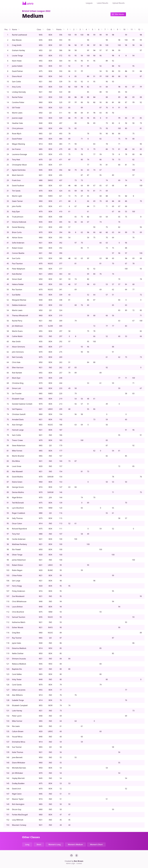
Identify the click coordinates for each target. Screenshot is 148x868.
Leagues (89, 3)
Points (61, 29)
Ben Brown (79, 861)
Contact (79, 863)
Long (27, 844)
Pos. (8, 29)
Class (41, 29)
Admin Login (71, 863)
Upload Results (118, 3)
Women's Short (96, 844)
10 (126, 29)
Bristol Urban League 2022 (36, 11)
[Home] (28, 3)
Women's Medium (75, 844)
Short (39, 844)
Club (50, 29)
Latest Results (102, 3)
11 (133, 29)
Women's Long (54, 844)
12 (141, 29)
